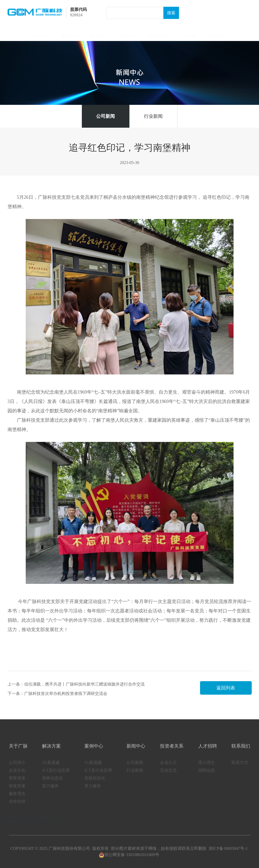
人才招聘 (189, 33)
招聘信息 (207, 776)
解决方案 (70, 33)
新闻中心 (128, 33)
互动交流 (168, 776)
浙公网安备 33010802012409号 (129, 855)
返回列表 (226, 688)
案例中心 (99, 33)
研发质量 (17, 791)
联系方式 (240, 768)
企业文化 (17, 776)
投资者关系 (158, 33)
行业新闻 (153, 116)
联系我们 (217, 33)
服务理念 (17, 799)
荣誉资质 (17, 784)
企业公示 (168, 768)
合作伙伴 (17, 807)
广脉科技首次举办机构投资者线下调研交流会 (66, 693)
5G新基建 (51, 768)
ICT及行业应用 (56, 776)
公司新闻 (105, 116)
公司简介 (17, 768)
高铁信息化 (52, 784)
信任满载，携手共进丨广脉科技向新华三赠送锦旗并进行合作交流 (84, 684)
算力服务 (50, 791)
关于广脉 (42, 33)
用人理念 (207, 768)
